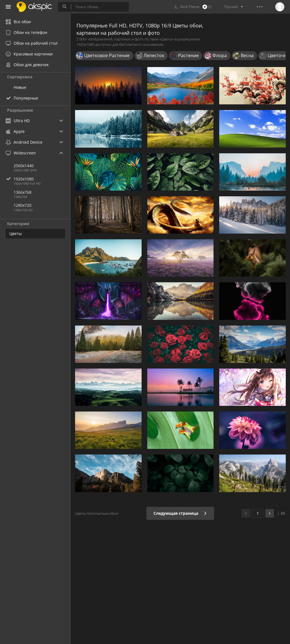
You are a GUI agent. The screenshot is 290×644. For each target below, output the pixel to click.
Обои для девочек (27, 65)
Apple (15, 131)
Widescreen (21, 153)
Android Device (24, 142)
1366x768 (23, 192)
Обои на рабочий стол (32, 43)
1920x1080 (42, 179)
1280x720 (23, 205)
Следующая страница (180, 513)
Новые (20, 87)
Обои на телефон (26, 32)
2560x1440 (24, 166)
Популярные (26, 98)
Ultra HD (18, 121)
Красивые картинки (29, 54)
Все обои (18, 22)
